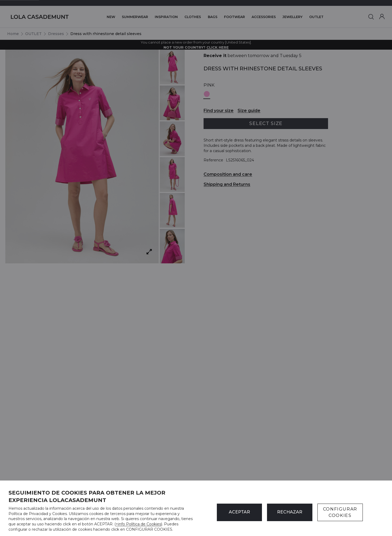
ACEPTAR (239, 512)
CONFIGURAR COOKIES (340, 512)
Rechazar (290, 512)
